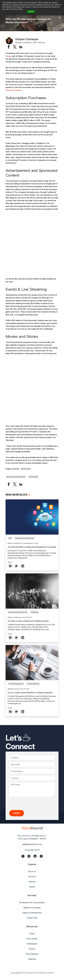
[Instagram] (41, 856)
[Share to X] (15, 47)
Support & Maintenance (32, 913)
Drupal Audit (32, 918)
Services (32, 877)
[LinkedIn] (35, 856)
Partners (32, 882)
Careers (32, 887)
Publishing (34, 612)
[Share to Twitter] (17, 566)
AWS (10, 538)
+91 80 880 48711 (32, 850)
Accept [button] (31, 12)
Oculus (8, 56)
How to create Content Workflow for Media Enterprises (30, 693)
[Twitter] (29, 856)
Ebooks (32, 949)
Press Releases (32, 954)
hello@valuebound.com (32, 844)
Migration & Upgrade (32, 908)
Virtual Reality (33, 477)
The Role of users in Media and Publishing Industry (28, 621)
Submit (17, 813)
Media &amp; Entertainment (16, 477)
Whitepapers (32, 944)
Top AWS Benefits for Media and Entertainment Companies (32, 547)
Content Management (16, 684)
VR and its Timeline (13, 90)
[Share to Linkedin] (21, 47)
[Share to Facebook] (9, 47)
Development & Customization (32, 902)
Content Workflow (33, 684)
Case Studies (32, 939)
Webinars (32, 959)
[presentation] (28, 803)
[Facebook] (23, 856)
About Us (32, 871)
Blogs (32, 934)
